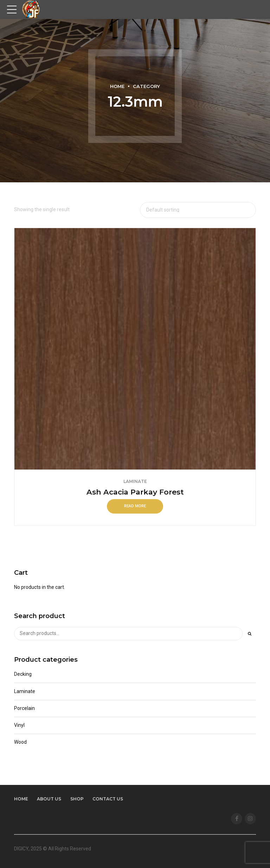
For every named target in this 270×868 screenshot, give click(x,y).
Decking (23, 674)
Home (117, 86)
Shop (77, 799)
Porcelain (24, 708)
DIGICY (21, 849)
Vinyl (19, 725)
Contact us (108, 799)
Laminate (135, 481)
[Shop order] (198, 210)
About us (49, 799)
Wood (20, 742)
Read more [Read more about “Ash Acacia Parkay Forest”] (135, 506)
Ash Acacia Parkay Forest (135, 492)
